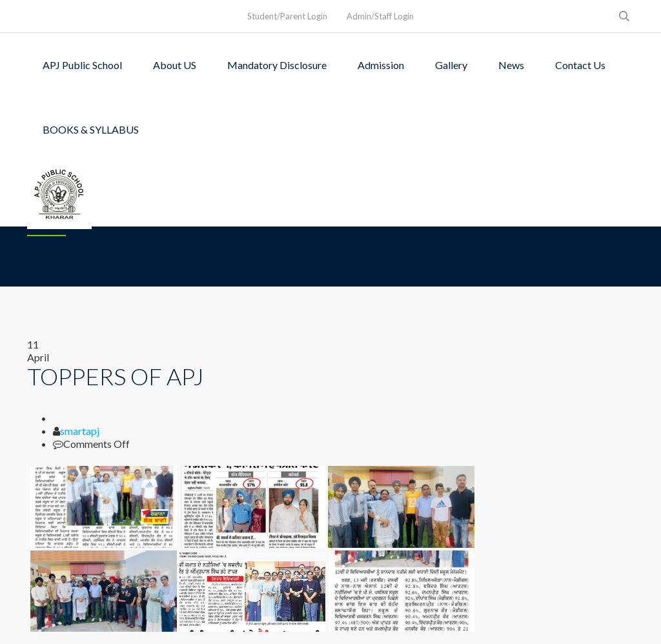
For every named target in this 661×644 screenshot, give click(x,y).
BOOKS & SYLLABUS (91, 129)
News (511, 65)
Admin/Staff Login (380, 16)
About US (175, 65)
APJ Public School (82, 65)
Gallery (451, 65)
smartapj (80, 431)
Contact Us (580, 65)
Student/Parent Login (287, 16)
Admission (381, 65)
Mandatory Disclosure (277, 65)
